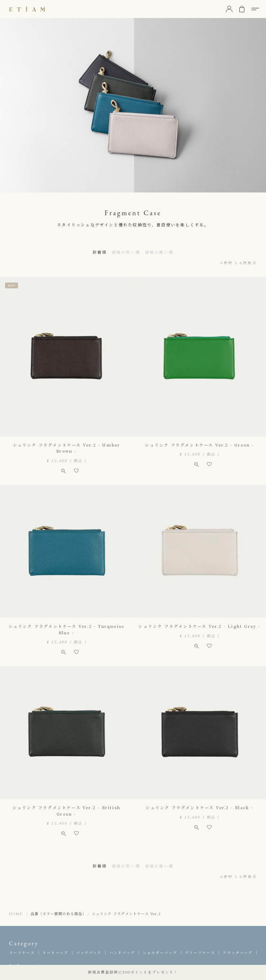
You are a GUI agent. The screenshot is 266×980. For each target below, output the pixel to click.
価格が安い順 (126, 252)
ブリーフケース (200, 952)
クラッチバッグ (238, 952)
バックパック (89, 952)
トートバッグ (56, 952)
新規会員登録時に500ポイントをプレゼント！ (133, 972)
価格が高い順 (159, 252)
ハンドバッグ (122, 952)
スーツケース (22, 952)
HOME (16, 914)
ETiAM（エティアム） (27, 9)
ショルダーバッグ (160, 952)
